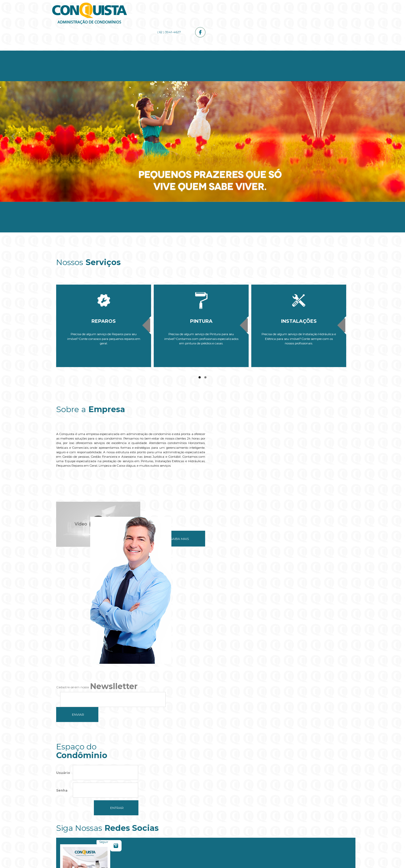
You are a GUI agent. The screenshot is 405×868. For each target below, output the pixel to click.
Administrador (227, 53)
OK (236, 791)
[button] (202, 806)
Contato (324, 53)
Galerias (276, 53)
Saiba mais (173, 528)
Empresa (129, 53)
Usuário (63, 622)
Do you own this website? (178, 791)
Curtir (330, 616)
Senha (62, 640)
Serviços (178, 53)
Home (81, 53)
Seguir (254, 616)
